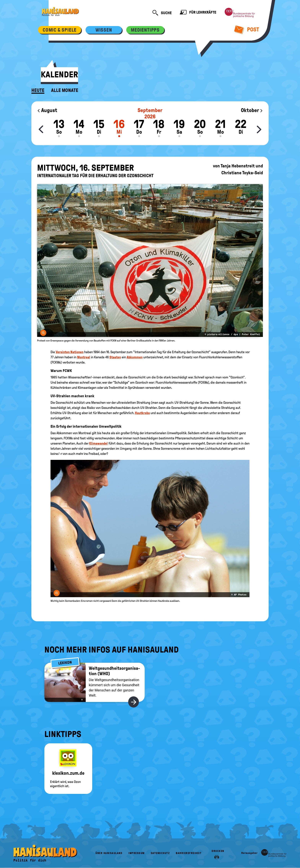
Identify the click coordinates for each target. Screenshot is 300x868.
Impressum (137, 853)
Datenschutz (160, 853)
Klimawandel (98, 443)
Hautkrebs (142, 413)
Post (247, 29)
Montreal (84, 357)
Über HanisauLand (109, 853)
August (47, 110)
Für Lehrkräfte (198, 13)
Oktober (252, 110)
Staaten (115, 357)
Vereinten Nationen (70, 352)
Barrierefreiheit (189, 853)
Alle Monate (65, 90)
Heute (38, 90)
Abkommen (135, 357)
